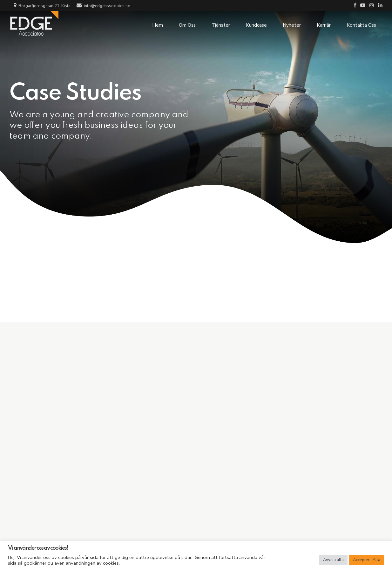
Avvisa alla (333, 560)
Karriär (324, 24)
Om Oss (187, 24)
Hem (158, 24)
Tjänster (221, 24)
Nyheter (292, 24)
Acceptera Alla (367, 560)
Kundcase (256, 24)
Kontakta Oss (361, 24)
